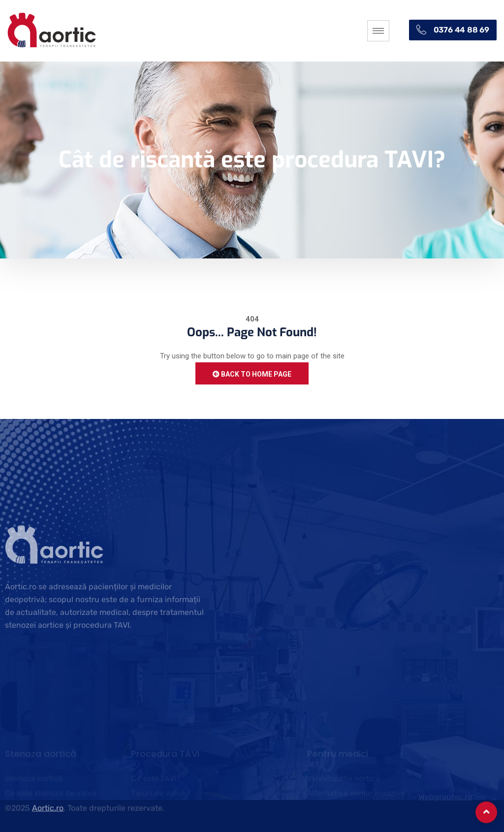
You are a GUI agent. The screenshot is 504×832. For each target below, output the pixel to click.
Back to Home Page (252, 374)
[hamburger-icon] (378, 31)
